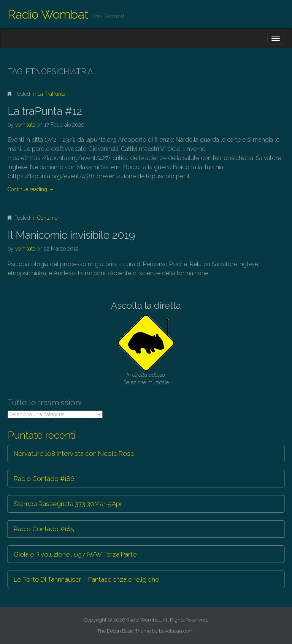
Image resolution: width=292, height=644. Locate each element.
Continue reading (31, 189)
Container (48, 218)
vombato (25, 125)
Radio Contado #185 (44, 529)
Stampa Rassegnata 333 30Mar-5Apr (68, 504)
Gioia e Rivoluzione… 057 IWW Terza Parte (75, 554)
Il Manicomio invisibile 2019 (71, 235)
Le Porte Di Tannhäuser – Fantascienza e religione (86, 579)
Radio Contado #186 (44, 479)
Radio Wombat (48, 14)
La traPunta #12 (45, 111)
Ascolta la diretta (146, 305)
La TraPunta (51, 94)
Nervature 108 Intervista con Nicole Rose (74, 454)
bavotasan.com (176, 631)
